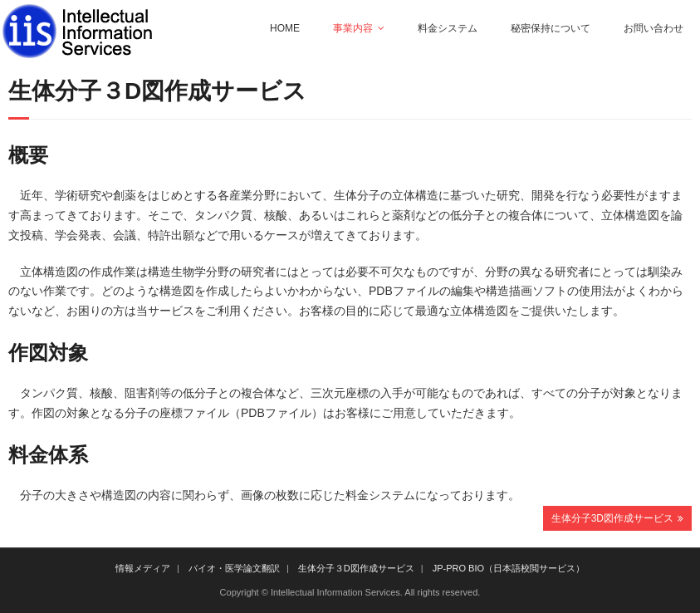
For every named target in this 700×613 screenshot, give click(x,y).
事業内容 (353, 28)
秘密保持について (551, 28)
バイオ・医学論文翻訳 (234, 568)
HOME (285, 28)
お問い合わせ (653, 28)
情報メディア (143, 568)
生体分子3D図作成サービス (612, 518)
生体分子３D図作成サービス (356, 568)
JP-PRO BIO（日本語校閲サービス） (509, 568)
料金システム (448, 28)
